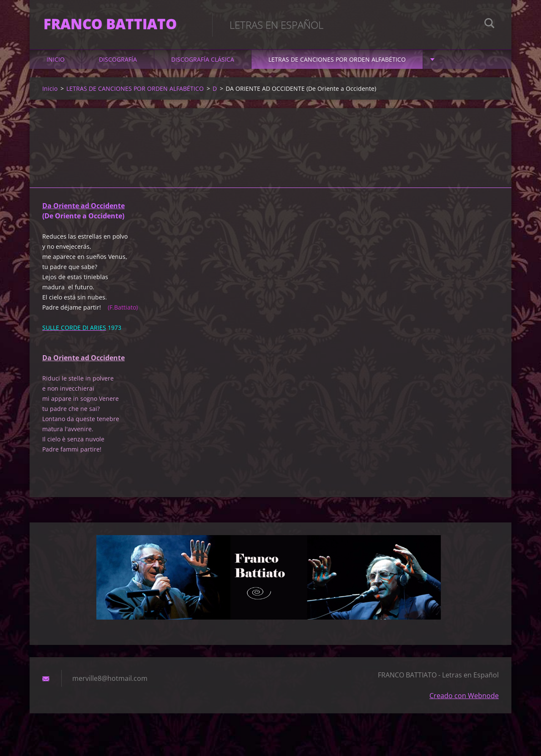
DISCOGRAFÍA (118, 64)
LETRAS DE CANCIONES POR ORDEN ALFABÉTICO (337, 64)
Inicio (56, 64)
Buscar (489, 24)
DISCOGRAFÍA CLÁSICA (203, 64)
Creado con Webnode (464, 700)
